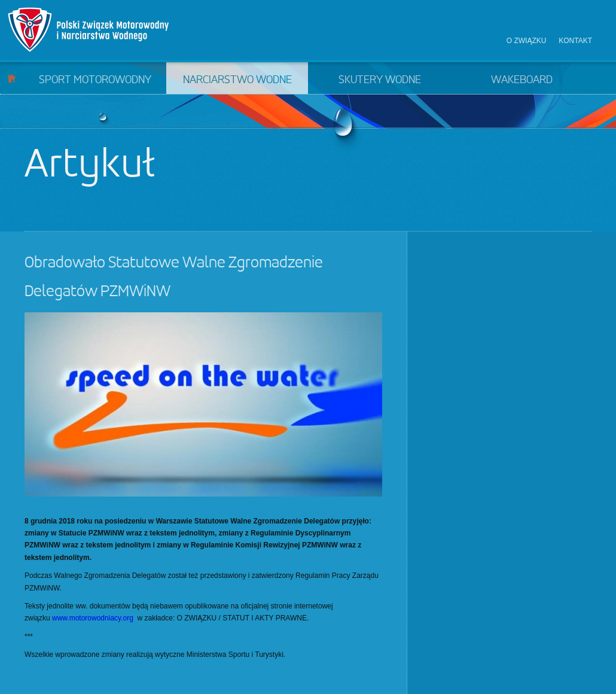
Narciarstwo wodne (237, 80)
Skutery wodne (380, 80)
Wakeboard (522, 80)
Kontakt (575, 41)
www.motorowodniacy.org (93, 618)
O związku (527, 41)
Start (12, 78)
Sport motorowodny (95, 80)
